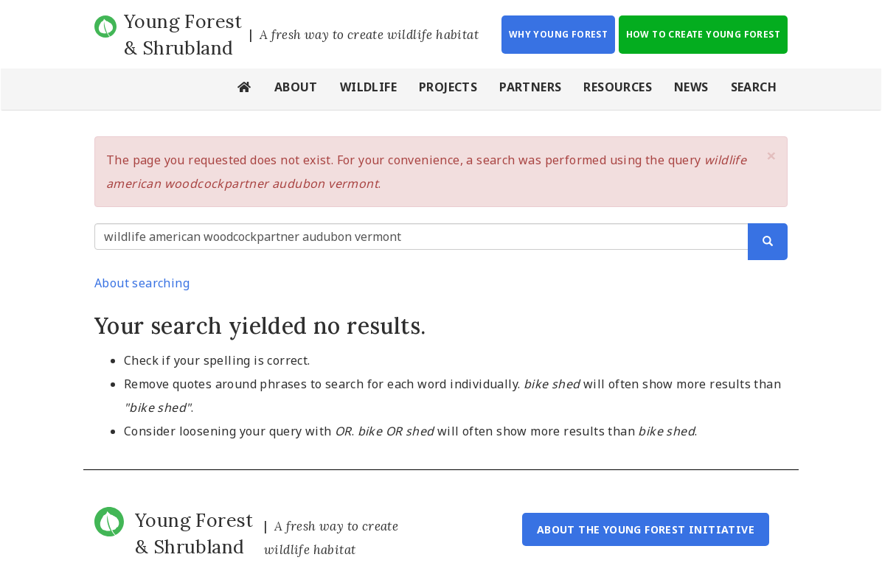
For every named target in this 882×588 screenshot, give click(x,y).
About (296, 87)
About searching (142, 283)
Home (245, 89)
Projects (448, 87)
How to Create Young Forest (703, 34)
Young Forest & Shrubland (183, 35)
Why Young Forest (558, 34)
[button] (771, 155)
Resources (618, 87)
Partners (530, 87)
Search (754, 87)
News (691, 87)
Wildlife (368, 87)
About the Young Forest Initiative (646, 529)
